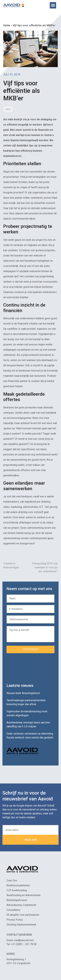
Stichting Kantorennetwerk (21, 925)
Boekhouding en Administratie (24, 895)
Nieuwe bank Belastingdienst (23, 693)
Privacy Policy (15, 920)
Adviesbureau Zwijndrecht (21, 905)
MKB (8, 109)
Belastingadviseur (17, 900)
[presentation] (31, 667)
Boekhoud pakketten (18, 885)
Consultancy (13, 910)
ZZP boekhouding (17, 890)
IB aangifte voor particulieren (23, 915)
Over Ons (12, 881)
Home (7, 25)
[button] (53, 5)
